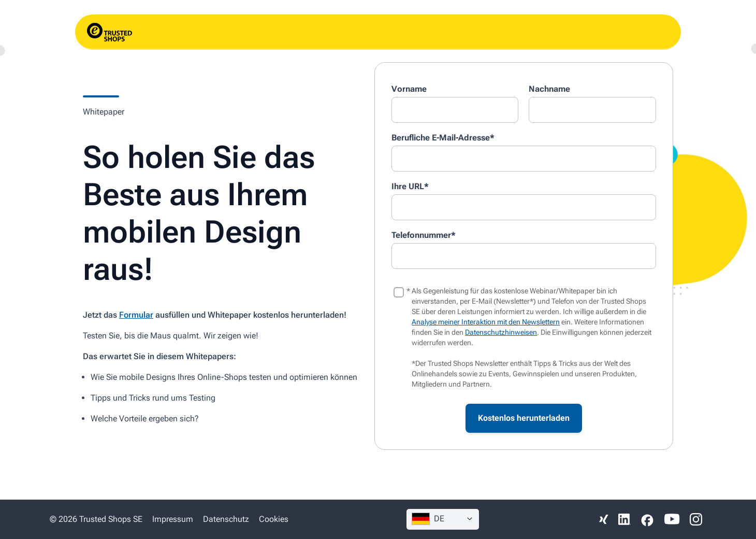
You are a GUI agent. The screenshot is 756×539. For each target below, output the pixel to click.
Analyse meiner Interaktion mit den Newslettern (486, 322)
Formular (136, 315)
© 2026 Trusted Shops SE (96, 519)
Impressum (173, 519)
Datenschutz (226, 519)
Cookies (274, 519)
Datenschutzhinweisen (501, 332)
